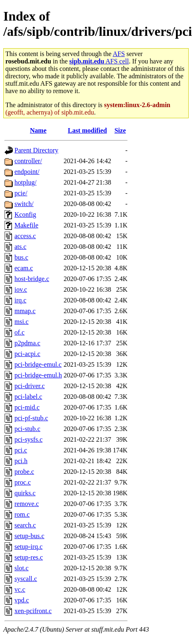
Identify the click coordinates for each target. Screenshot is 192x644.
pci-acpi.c (27, 354)
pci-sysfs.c (28, 439)
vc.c (20, 589)
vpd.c (22, 600)
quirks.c (25, 493)
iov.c (21, 289)
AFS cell (99, 61)
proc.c (23, 482)
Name (38, 130)
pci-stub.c (27, 429)
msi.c (21, 322)
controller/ (28, 161)
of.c (19, 332)
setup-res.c (29, 557)
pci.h (21, 461)
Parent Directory (36, 150)
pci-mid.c (27, 407)
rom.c (22, 514)
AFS (119, 54)
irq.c (20, 300)
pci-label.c (28, 397)
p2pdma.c (27, 343)
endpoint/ (27, 172)
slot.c (21, 568)
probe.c (24, 472)
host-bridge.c (32, 279)
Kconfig (25, 214)
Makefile (26, 225)
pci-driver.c (30, 386)
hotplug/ (25, 182)
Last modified (87, 130)
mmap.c (25, 311)
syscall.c (26, 579)
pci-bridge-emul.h (38, 375)
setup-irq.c (28, 547)
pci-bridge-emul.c (38, 364)
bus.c (21, 257)
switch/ (24, 204)
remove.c (27, 504)
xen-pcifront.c (33, 611)
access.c (25, 236)
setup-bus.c (29, 536)
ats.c (20, 247)
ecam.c (24, 268)
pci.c (21, 450)
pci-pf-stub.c (31, 418)
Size (120, 130)
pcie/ (21, 193)
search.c (25, 525)
